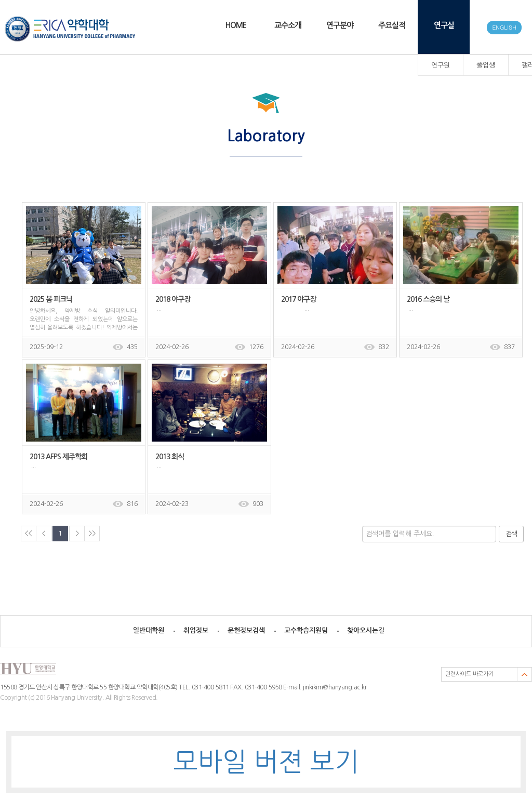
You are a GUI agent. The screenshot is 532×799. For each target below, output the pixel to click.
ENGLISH (504, 27)
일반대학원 (149, 630)
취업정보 (196, 630)
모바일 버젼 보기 (266, 762)
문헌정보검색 (246, 630)
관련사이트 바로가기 (469, 674)
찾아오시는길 (366, 630)
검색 (511, 534)
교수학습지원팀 (306, 630)
